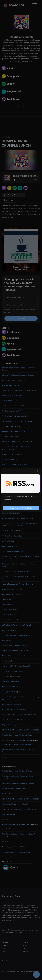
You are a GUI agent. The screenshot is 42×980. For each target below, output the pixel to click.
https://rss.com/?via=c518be (21, 508)
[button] (37, 471)
